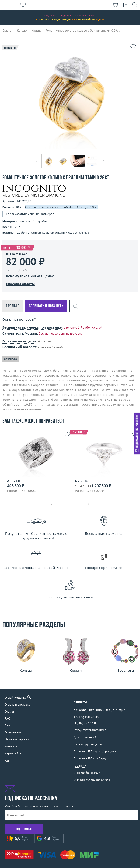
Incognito (82, 481)
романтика (10, 359)
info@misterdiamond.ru (91, 730)
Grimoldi (14, 481)
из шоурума (74, 334)
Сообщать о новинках (46, 306)
